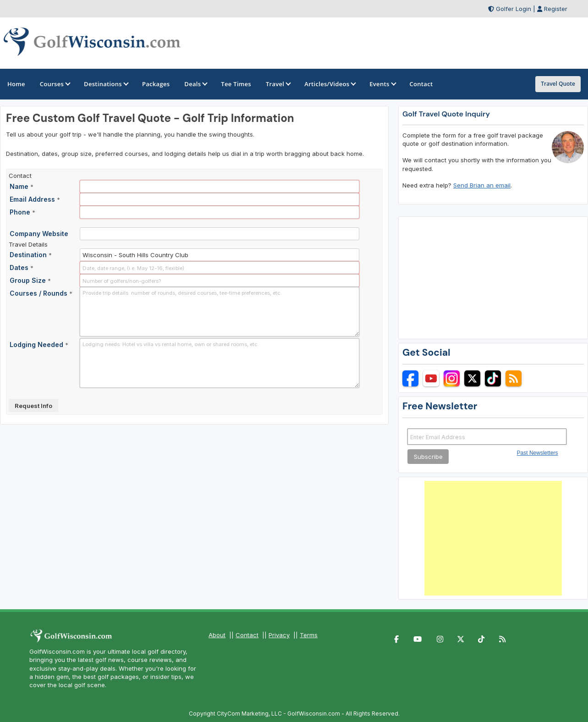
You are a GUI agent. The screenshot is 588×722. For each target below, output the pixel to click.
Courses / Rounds (41, 293)
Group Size (30, 280)
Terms (309, 635)
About (217, 635)
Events (382, 84)
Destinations (106, 84)
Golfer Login (514, 9)
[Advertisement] (493, 538)
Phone (22, 212)
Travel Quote (558, 84)
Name (22, 186)
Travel (278, 84)
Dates (22, 267)
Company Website (39, 234)
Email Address (35, 199)
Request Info (33, 406)
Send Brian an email (482, 185)
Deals (195, 84)
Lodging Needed (39, 344)
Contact (247, 635)
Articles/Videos (330, 84)
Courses (55, 84)
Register (556, 9)
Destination (31, 255)
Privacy (279, 635)
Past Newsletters (538, 453)
